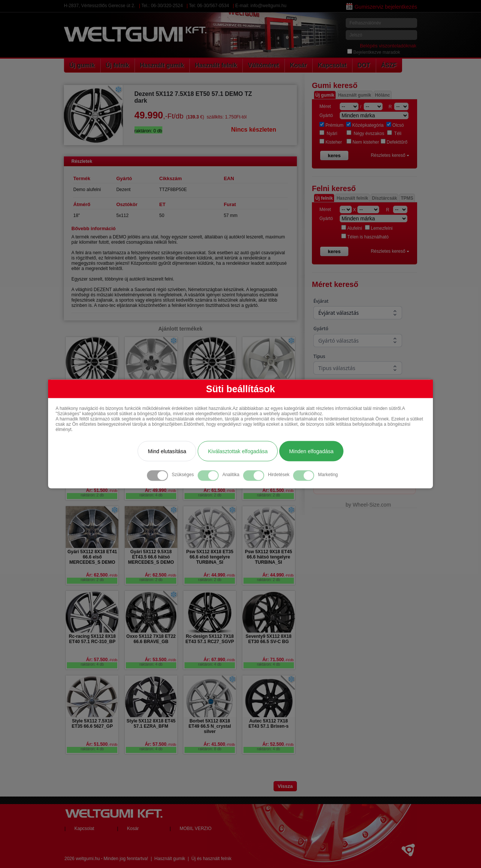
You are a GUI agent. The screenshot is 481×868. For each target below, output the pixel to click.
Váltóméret (264, 65)
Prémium (331, 125)
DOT (364, 65)
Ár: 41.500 (219, 744)
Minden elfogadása (311, 451)
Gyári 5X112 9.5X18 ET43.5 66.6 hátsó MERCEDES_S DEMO (151, 557)
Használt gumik (162, 65)
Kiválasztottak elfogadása (238, 451)
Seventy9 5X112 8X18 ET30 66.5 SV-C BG (268, 639)
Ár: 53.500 (160, 660)
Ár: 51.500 (102, 490)
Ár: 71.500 (278, 660)
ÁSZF (389, 65)
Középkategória (365, 125)
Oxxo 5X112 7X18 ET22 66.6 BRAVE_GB (151, 639)
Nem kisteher (363, 142)
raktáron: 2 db (92, 495)
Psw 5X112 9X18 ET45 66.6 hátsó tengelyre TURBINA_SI (268, 557)
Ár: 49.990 (160, 490)
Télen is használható (365, 237)
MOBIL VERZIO (196, 829)
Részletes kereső (390, 155)
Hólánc (383, 95)
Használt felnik (216, 65)
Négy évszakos (365, 134)
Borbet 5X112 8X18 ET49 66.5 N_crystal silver (210, 726)
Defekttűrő (394, 142)
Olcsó (395, 125)
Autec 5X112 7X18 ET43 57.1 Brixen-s (268, 724)
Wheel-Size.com (372, 505)
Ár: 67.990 (219, 660)
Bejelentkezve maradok (374, 52)
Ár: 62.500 (102, 575)
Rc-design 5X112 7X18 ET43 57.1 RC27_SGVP (209, 639)
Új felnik (117, 65)
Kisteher (331, 142)
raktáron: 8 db (210, 749)
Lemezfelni (379, 228)
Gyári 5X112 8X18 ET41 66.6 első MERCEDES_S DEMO (92, 557)
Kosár (298, 65)
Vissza (285, 786)
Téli (394, 134)
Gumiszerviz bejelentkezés (382, 7)
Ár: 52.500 (278, 744)
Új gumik (82, 65)
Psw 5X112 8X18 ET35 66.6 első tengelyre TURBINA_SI (209, 557)
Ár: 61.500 (219, 490)
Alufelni (352, 228)
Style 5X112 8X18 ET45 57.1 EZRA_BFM (151, 724)
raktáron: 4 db (151, 495)
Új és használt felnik (211, 859)
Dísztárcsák (385, 198)
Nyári (328, 134)
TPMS (407, 198)
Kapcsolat (332, 65)
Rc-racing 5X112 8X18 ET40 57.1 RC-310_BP (92, 639)
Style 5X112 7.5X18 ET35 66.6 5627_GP (92, 724)
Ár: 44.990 (219, 575)
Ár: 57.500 (102, 660)
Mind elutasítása (167, 451)
